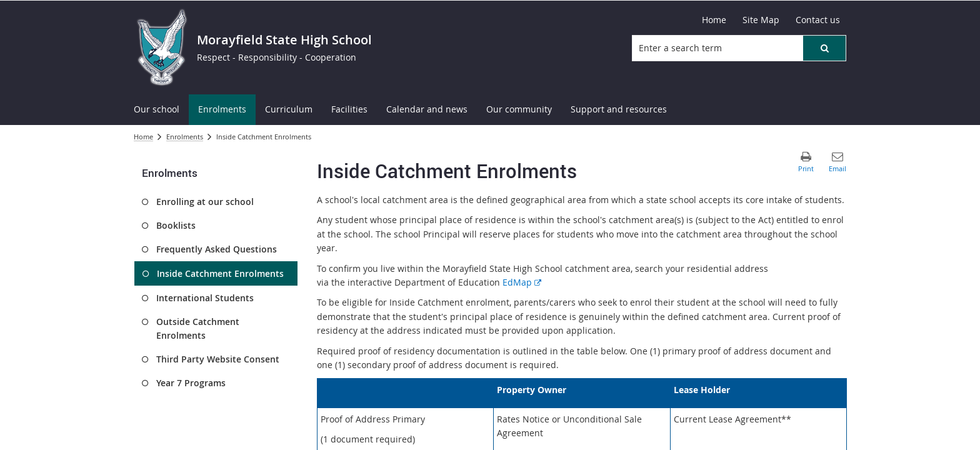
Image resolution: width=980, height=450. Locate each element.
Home (143, 137)
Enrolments (185, 137)
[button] (824, 48)
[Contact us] (818, 20)
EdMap (522, 282)
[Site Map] (761, 20)
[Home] (714, 20)
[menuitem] (157, 110)
